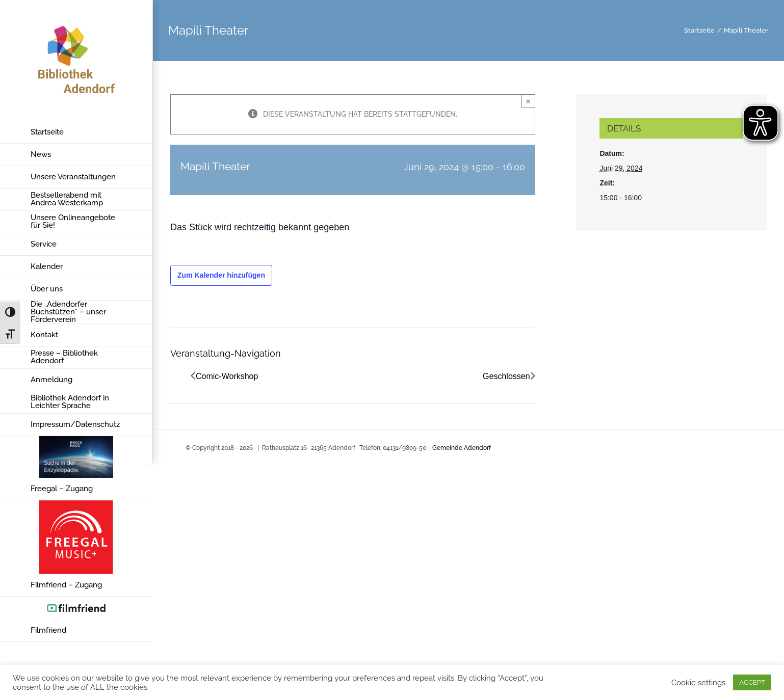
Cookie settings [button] (698, 682)
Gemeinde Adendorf (462, 448)
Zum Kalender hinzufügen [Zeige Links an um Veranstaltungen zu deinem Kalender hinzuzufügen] (221, 275)
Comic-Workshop (227, 376)
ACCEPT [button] (752, 682)
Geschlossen (506, 376)
